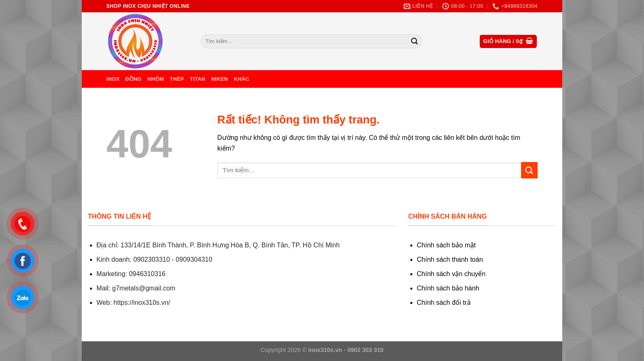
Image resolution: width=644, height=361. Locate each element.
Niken (220, 79)
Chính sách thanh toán (450, 259)
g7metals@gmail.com (144, 288)
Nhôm (156, 79)
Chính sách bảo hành (448, 288)
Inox (113, 79)
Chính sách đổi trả (444, 303)
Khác (241, 79)
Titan (198, 79)
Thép (177, 79)
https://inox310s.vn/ (142, 303)
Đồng (133, 79)
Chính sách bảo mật (446, 245)
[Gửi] (414, 41)
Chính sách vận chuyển (451, 274)
